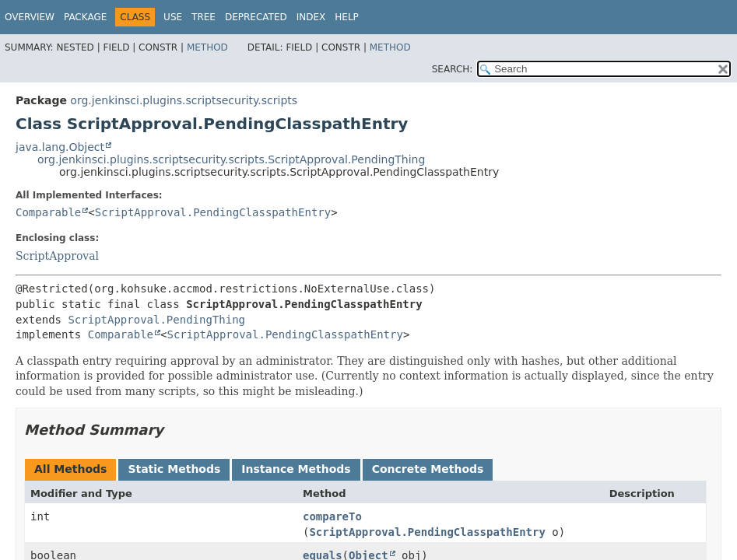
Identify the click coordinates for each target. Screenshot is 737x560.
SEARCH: (453, 69)
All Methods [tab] (70, 469)
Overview (30, 17)
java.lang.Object (60, 147)
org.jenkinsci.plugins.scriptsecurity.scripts (184, 100)
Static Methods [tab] (174, 469)
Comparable (48, 212)
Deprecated (256, 17)
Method (207, 47)
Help (347, 17)
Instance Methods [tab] (296, 469)
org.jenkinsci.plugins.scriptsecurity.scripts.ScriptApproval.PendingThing (231, 159)
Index (311, 17)
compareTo (332, 516)
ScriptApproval (57, 256)
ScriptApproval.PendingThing (156, 320)
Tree (204, 17)
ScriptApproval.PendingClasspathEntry (213, 212)
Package (85, 17)
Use (173, 17)
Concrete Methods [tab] (428, 469)
